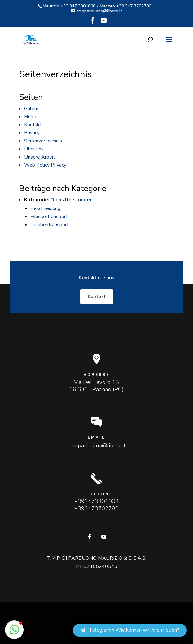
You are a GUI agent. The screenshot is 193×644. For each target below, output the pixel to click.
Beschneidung (45, 208)
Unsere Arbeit (40, 157)
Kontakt (33, 125)
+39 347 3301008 (78, 6)
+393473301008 (97, 501)
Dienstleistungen (72, 200)
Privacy (32, 133)
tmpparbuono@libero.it (97, 445)
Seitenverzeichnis (43, 141)
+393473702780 (97, 508)
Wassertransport (49, 217)
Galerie (32, 109)
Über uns (34, 149)
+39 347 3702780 (134, 6)
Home (31, 117)
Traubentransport (50, 225)
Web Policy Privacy (45, 165)
